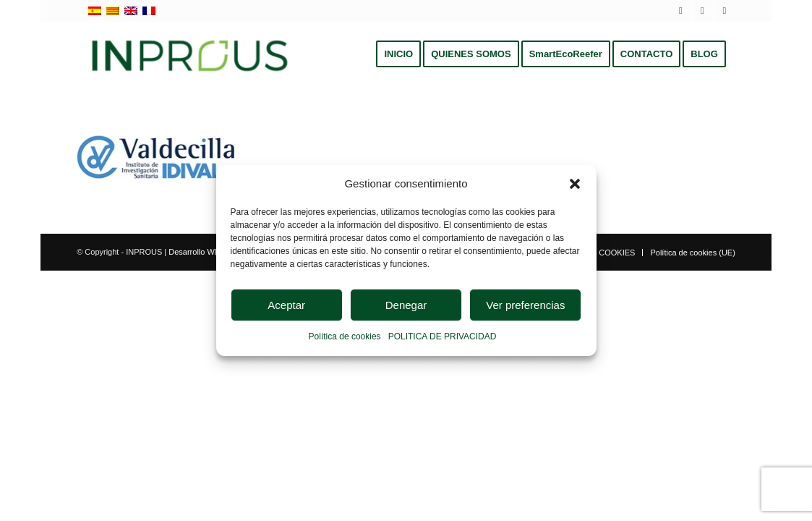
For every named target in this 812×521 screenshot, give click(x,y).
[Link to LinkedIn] (702, 11)
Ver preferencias (525, 305)
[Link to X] (681, 11)
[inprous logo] (190, 54)
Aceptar (286, 305)
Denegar (406, 305)
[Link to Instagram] (725, 11)
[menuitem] (398, 54)
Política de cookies (345, 337)
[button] (575, 184)
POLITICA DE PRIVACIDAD (443, 337)
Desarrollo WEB (197, 252)
